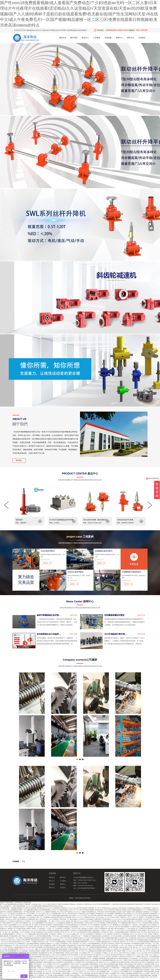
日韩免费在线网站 (58, 925)
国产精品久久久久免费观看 (24, 915)
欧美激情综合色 (91, 912)
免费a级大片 (11, 929)
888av (121, 947)
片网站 (67, 953)
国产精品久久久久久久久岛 (31, 930)
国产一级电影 (87, 957)
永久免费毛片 (30, 936)
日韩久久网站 (8, 927)
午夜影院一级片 (155, 960)
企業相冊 (108, 38)
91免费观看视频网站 (9, 934)
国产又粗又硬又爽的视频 (50, 977)
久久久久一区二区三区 (87, 927)
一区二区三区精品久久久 (79, 972)
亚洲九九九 (118, 949)
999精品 (2, 979)
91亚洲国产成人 (124, 938)
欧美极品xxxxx (20, 921)
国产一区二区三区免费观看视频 (56, 942)
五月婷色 (122, 966)
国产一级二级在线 (152, 977)
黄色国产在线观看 (73, 947)
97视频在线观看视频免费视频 (98, 947)
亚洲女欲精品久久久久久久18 (111, 919)
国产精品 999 (112, 929)
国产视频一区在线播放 (110, 973)
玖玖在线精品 (90, 919)
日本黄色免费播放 (73, 949)
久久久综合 (87, 938)
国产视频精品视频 (58, 953)
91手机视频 (109, 977)
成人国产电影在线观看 (81, 908)
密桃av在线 (82, 977)
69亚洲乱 (148, 944)
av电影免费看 (145, 960)
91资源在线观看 (48, 966)
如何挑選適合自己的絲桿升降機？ (49, 634)
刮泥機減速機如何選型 (114, 615)
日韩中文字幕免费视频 (23, 940)
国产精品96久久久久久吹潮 (102, 955)
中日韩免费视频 (130, 966)
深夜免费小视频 (149, 964)
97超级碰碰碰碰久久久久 (139, 910)
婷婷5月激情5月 (7, 923)
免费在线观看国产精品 (98, 938)
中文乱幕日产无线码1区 (150, 919)
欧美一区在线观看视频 (152, 957)
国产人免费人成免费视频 (125, 973)
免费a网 (96, 968)
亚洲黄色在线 (22, 953)
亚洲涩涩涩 (98, 919)
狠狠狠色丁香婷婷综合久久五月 (64, 908)
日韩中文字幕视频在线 (101, 929)
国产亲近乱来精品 (87, 955)
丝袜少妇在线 (75, 966)
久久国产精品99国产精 (93, 977)
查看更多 (46, 563)
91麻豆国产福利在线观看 (105, 915)
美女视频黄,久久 (122, 929)
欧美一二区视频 (32, 942)
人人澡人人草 (56, 970)
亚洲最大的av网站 (47, 938)
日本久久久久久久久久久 (27, 949)
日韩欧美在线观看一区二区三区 (42, 915)
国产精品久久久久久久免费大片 (81, 921)
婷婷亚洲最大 (67, 973)
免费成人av (139, 908)
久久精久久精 (54, 955)
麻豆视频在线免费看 (154, 938)
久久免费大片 (51, 960)
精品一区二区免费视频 (43, 917)
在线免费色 (96, 930)
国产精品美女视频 (97, 973)
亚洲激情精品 (99, 910)
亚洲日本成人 (118, 977)
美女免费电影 (24, 923)
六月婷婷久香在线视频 (73, 942)
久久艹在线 (91, 972)
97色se (54, 910)
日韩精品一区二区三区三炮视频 (66, 934)
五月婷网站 (149, 917)
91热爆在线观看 (148, 923)
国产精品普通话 (79, 923)
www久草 (107, 910)
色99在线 (146, 912)
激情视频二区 (117, 925)
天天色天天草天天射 (108, 940)
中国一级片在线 (20, 945)
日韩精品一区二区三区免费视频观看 (36, 921)
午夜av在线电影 (129, 964)
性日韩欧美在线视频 (53, 930)
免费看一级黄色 (31, 929)
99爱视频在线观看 (77, 968)
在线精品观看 (32, 934)
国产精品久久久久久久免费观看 (68, 977)
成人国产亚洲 (92, 915)
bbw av (65, 914)
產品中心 (85, 38)
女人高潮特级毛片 (21, 944)
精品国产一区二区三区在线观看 (137, 915)
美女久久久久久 (118, 960)
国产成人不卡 (131, 957)
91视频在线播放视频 (112, 938)
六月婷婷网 (97, 934)
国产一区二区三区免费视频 (85, 934)
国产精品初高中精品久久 (118, 955)
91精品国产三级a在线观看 (64, 962)
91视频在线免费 (152, 910)
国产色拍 (46, 957)
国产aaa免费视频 (32, 953)
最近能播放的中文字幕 (45, 953)
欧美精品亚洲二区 (9, 945)
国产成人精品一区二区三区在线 (105, 917)
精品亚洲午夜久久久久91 (150, 968)
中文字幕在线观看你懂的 (53, 940)
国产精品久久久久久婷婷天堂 (120, 975)
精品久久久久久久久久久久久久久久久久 (61, 957)
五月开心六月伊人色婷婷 (63, 921)
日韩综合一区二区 (21, 934)
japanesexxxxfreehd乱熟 (119, 908)
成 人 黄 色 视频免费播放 (37, 923)
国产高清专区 (38, 964)
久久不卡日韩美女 (25, 932)
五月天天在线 (78, 957)
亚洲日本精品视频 (84, 940)
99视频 (103, 977)
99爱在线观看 (129, 940)
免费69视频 (126, 934)
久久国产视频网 (123, 972)
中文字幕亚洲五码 (82, 932)
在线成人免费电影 (152, 945)
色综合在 (135, 925)
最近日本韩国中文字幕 (109, 951)
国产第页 (59, 951)
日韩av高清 (101, 912)
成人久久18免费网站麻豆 (54, 914)
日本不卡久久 (40, 912)
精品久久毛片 (17, 930)
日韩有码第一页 (64, 919)
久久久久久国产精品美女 (144, 949)
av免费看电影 (65, 964)
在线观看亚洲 (92, 970)
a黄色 (76, 953)
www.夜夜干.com (108, 949)
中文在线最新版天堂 (132, 930)
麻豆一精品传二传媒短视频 (17, 917)
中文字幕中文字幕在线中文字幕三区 (35, 960)
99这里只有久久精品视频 (123, 944)
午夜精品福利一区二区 (128, 949)
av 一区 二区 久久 (70, 932)
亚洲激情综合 (150, 962)
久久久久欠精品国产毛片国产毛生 (111, 934)
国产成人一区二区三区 (140, 947)
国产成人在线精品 (140, 977)
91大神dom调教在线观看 (84, 930)
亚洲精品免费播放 (37, 977)
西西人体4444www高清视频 (43, 925)
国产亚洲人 (43, 930)
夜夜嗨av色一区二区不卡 (88, 942)
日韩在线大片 (41, 942)
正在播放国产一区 (105, 975)
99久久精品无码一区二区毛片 (78, 944)
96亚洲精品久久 (127, 925)
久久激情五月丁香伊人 (107, 932)
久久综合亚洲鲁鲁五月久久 (62, 966)
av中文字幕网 (47, 964)
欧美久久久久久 (137, 923)
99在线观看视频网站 (45, 910)
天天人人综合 (132, 917)
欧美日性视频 (38, 973)
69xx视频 (46, 973)
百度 (23, 861)
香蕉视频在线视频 (16, 908)
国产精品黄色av (120, 940)
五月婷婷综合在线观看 (30, 908)
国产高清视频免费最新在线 (90, 975)
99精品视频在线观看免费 (60, 915)
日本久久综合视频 (85, 973)
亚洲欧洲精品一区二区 (96, 964)
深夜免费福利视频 (107, 960)
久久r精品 (16, 923)
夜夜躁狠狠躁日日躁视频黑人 (34, 966)
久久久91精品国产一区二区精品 (13, 938)
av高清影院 (115, 945)
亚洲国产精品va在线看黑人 (73, 975)
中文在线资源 (115, 942)
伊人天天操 (60, 912)
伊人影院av (73, 930)
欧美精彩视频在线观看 (122, 932)
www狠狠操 (99, 914)
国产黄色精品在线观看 (123, 962)
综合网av (34, 968)
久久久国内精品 (31, 917)
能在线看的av (74, 919)
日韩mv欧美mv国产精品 (138, 962)
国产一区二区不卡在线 (118, 930)
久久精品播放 (41, 929)
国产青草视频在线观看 (141, 940)
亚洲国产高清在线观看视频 (144, 966)
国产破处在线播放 (128, 977)
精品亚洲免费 (64, 930)
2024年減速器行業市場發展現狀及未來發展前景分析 (116, 634)
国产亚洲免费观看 (11, 951)
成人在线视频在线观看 (97, 966)
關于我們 (74, 38)
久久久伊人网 (136, 914)
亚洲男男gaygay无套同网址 (32, 938)
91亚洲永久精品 (99, 927)
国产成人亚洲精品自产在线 (39, 932)
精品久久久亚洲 (122, 921)
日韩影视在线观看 (149, 972)
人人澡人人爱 (139, 955)
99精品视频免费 (111, 959)
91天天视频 (148, 921)
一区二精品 (51, 921)
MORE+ (19, 460)
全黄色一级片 (149, 955)
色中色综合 (108, 957)
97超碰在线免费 (21, 929)
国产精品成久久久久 (51, 923)
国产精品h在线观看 (29, 912)
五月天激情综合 (133, 959)
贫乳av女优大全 (142, 938)
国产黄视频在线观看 (95, 936)
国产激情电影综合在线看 (63, 972)
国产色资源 (21, 919)
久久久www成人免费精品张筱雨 (73, 938)
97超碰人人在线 (105, 930)
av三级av (80, 910)
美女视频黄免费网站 (33, 944)
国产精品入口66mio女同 (119, 957)
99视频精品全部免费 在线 (66, 923)
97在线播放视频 (88, 968)
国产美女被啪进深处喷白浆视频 (113, 964)
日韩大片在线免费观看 (10, 925)
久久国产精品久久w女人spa (147, 959)
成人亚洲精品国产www (32, 919)
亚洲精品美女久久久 (45, 970)
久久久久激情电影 (23, 951)
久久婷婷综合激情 (135, 927)
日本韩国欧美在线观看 (130, 936)
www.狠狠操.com (21, 914)
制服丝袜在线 (107, 908)
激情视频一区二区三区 (95, 908)
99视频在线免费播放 (36, 962)
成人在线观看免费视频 (11, 953)
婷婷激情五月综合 (90, 917)
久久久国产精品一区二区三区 (142, 951)
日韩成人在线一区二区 (35, 959)
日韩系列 (82, 919)
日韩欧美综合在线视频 (84, 945)
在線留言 (142, 38)
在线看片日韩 (130, 955)
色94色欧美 (137, 960)
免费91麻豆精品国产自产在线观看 (61, 917)
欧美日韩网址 (143, 930)
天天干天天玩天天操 (111, 927)
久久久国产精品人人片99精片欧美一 (110, 968)
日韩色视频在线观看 (143, 936)
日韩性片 (73, 964)
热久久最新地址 (97, 949)
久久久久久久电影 (142, 953)
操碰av (84, 912)
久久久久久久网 (58, 938)
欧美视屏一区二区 (106, 925)
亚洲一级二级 (106, 945)
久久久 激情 (56, 944)
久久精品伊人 (141, 917)
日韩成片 (59, 960)
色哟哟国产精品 (138, 973)
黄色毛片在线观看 (102, 970)
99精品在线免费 (96, 945)
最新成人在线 (126, 910)
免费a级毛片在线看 (87, 929)
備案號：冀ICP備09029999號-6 (80, 898)
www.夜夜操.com (133, 929)
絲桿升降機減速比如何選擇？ (49, 615)
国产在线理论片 (139, 964)
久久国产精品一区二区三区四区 (36, 914)
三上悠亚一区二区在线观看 (54, 929)
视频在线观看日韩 (136, 968)
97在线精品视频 (48, 947)
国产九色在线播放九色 (89, 962)
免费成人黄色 (141, 957)
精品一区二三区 (84, 947)
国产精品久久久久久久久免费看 (106, 962)
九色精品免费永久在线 (127, 970)
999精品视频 (126, 968)
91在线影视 (63, 955)
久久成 (123, 919)
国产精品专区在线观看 (109, 921)
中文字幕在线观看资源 (71, 925)
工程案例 (97, 38)
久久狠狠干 (147, 973)
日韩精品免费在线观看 (112, 966)
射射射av (65, 951)
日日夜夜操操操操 (68, 960)
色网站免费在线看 (11, 979)
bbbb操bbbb (131, 908)
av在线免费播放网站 (94, 944)
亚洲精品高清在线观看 (146, 929)
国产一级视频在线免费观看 (97, 959)
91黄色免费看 (13, 936)
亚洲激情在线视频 (126, 923)
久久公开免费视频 (95, 940)
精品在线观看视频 (52, 949)
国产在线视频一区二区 (40, 972)
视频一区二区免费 (41, 949)
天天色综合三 (56, 936)
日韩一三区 (52, 972)
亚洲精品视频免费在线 (103, 942)
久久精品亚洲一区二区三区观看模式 (89, 925)
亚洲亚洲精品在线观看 (38, 940)
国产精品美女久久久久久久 (45, 908)
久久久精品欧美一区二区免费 (44, 975)
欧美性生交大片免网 (86, 949)
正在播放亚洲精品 (63, 910)
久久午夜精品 (83, 953)
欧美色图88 (145, 914)
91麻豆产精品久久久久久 (63, 968)
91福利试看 (133, 932)
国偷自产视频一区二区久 (124, 951)
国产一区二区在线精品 (95, 953)
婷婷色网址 (152, 940)
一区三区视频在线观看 (120, 915)
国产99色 (20, 979)
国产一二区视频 (83, 936)
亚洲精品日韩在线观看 (95, 951)
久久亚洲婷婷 (77, 962)
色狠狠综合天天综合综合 (8, 940)
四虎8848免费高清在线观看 (134, 919)
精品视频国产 (148, 908)
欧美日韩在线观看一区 (74, 955)
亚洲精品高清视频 (89, 910)
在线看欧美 (75, 973)
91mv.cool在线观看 (100, 923)
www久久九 (133, 934)
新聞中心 (119, 38)
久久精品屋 (11, 914)
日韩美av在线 (89, 923)
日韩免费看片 (64, 944)
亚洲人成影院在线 (137, 912)
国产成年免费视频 (123, 927)
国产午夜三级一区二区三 (42, 927)
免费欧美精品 (146, 927)
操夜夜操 (12, 921)
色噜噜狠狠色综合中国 (21, 947)
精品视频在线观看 (13, 949)
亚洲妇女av (4, 929)
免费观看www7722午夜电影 (123, 914)
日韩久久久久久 (82, 970)
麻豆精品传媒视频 (144, 942)
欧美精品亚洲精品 (153, 915)
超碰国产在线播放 (51, 912)
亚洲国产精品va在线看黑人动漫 (144, 970)
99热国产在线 (155, 927)
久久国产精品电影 (113, 947)
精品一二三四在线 (112, 972)
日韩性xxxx (9, 919)
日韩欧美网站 (153, 914)
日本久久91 (73, 910)
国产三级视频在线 (46, 945)
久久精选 (53, 951)
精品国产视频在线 (116, 910)
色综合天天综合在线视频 (50, 959)
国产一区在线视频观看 (136, 972)
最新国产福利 (4, 917)
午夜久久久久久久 (114, 970)
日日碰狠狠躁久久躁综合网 (69, 936)
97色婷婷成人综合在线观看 (86, 914)
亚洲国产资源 (45, 951)
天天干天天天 (56, 964)
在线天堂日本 (139, 921)
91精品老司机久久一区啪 (69, 970)
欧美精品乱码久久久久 (19, 942)
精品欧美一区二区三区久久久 (129, 942)
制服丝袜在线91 (155, 942)
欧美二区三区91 (142, 932)
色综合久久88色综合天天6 (56, 932)
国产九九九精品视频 (83, 964)
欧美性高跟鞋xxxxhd (50, 962)
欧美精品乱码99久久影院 (82, 960)
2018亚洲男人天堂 (145, 925)
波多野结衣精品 (72, 914)
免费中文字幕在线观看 (59, 945)
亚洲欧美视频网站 (59, 975)
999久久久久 (42, 968)
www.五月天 (4, 944)
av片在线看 (72, 915)
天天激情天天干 (85, 966)
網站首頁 (63, 38)
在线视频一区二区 (98, 957)
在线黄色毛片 (106, 936)
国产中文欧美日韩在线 (33, 945)
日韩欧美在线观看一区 (113, 923)
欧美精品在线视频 (122, 959)
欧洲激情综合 (50, 968)
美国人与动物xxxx (121, 917)
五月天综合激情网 (116, 936)
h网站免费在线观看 (42, 934)
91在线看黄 (67, 929)
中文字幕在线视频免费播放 (43, 936)
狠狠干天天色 (128, 960)
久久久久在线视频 (108, 914)
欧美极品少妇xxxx (64, 959)
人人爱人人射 (123, 945)
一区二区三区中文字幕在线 (69, 940)
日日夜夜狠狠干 (74, 927)
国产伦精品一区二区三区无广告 (78, 951)
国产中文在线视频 (154, 953)
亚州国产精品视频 (110, 912)
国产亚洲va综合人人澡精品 (128, 953)
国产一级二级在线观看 (12, 932)
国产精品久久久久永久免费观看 (49, 919)
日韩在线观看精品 (36, 957)
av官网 (72, 953)
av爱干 (15, 919)
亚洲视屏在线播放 (63, 927)
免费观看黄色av (18, 912)
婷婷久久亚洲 (128, 947)
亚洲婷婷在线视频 (34, 951)
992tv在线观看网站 (94, 932)
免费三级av (131, 921)
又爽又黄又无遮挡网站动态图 (40, 955)
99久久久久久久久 (78, 917)
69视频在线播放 (134, 975)
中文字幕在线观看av (56, 973)
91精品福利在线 (71, 945)
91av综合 (12, 944)
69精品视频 (133, 938)
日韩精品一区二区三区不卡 (110, 953)
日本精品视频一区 (96, 960)
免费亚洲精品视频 (145, 975)
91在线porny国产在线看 (124, 912)
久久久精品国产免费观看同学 (79, 959)
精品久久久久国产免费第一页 (137, 945)
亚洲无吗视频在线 (96, 921)
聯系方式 (131, 38)
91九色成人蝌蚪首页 (60, 947)
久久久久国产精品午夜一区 (26, 925)
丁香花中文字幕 (76, 929)
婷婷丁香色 (22, 936)
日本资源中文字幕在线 (108, 944)
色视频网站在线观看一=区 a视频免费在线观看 (24, 910)
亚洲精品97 (53, 927)
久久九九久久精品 (82, 915)
